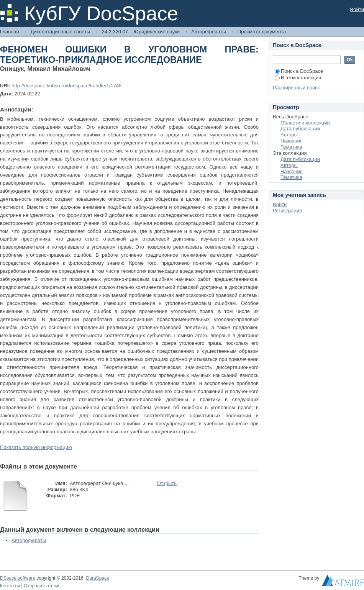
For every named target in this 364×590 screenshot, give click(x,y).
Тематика (291, 147)
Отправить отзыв (42, 586)
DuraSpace (97, 578)
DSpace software (18, 578)
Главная (9, 32)
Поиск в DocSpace (299, 71)
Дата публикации (300, 129)
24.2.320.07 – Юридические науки (141, 32)
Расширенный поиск (296, 88)
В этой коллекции (298, 78)
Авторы (289, 135)
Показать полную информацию (36, 447)
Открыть (167, 483)
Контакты (10, 586)
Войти (357, 9)
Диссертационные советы (61, 32)
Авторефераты (208, 32)
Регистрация (287, 211)
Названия (292, 141)
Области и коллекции (305, 123)
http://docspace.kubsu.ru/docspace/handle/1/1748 (66, 86)
